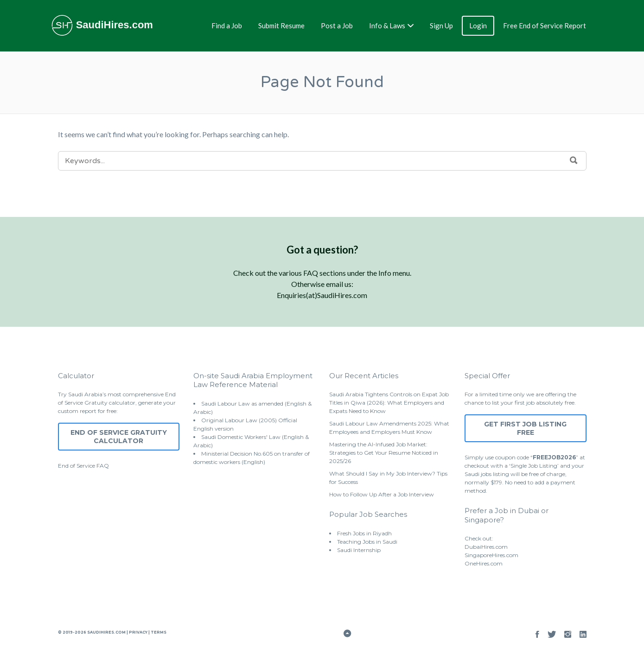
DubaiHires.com (486, 547)
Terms (158, 632)
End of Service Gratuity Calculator (119, 437)
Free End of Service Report (545, 25)
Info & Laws (387, 25)
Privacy (138, 632)
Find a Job (227, 25)
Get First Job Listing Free (525, 428)
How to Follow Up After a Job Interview (382, 494)
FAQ (103, 466)
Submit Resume (281, 25)
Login (478, 25)
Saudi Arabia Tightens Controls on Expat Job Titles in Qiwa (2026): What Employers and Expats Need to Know (389, 403)
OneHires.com (484, 563)
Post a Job (337, 25)
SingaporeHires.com (491, 555)
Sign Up (441, 25)
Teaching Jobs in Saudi (367, 542)
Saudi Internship (359, 550)
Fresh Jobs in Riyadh (364, 533)
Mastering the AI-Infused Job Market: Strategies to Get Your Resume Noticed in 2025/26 (384, 453)
